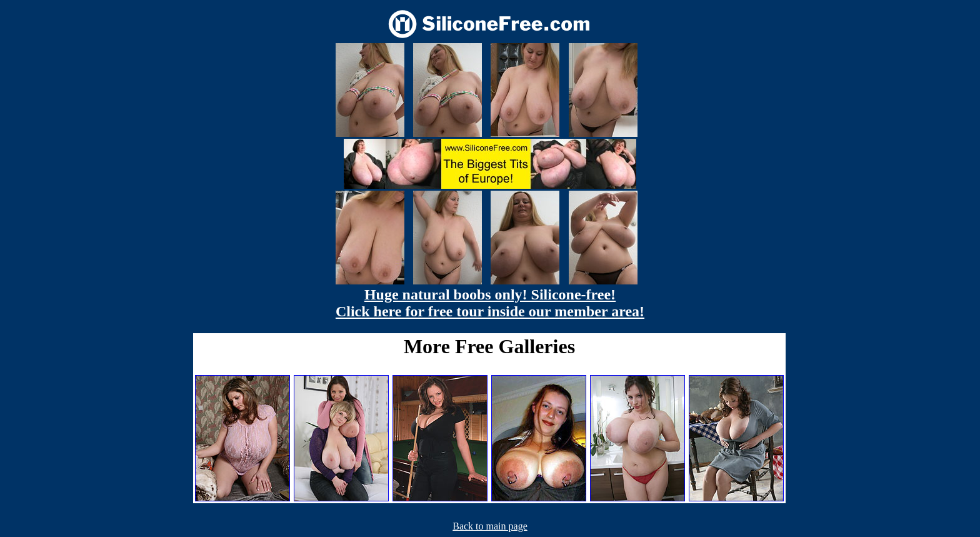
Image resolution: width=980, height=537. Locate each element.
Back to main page (490, 526)
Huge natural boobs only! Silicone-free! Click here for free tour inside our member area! (490, 303)
